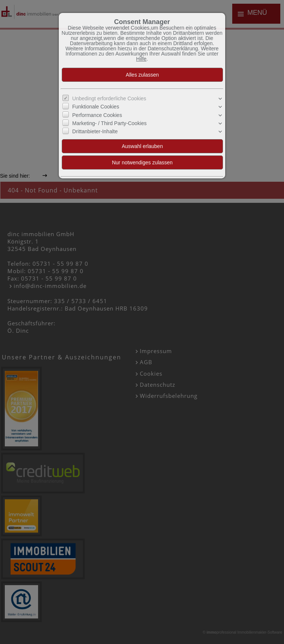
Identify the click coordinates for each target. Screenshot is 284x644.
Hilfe (141, 59)
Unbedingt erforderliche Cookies (109, 98)
